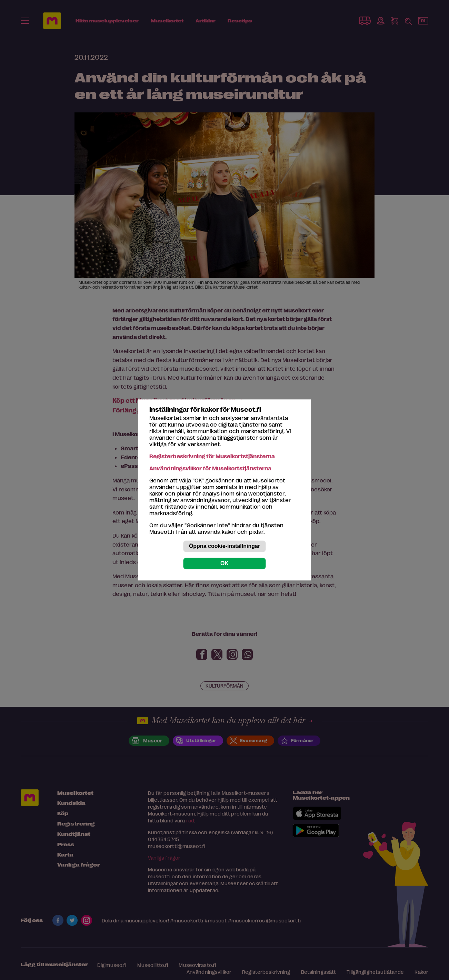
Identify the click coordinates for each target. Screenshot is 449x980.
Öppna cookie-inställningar (224, 546)
